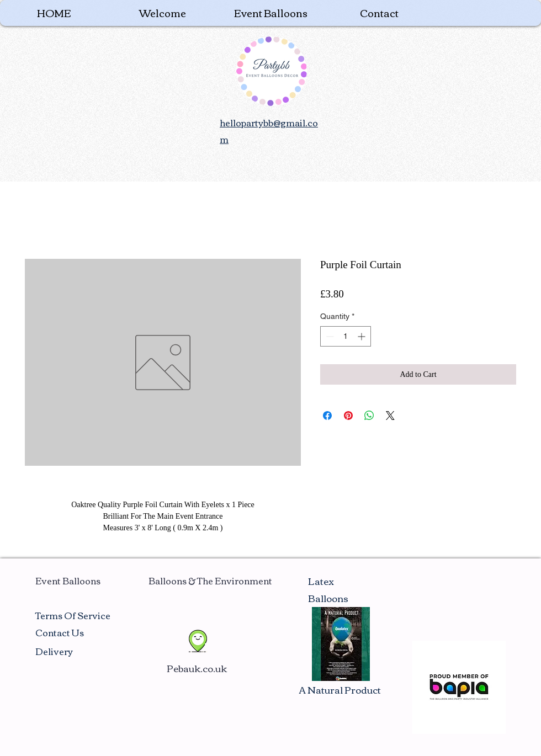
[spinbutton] (346, 336)
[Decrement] (329, 336)
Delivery (54, 651)
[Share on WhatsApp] (369, 416)
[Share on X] (390, 416)
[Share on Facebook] (327, 416)
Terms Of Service (73, 615)
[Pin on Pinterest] (348, 416)
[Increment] (362, 336)
